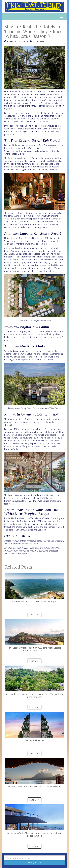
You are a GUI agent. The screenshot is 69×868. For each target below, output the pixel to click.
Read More (34, 615)
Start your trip (34, 863)
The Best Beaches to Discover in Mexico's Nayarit (34, 588)
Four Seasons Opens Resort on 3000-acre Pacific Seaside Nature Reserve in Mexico (34, 636)
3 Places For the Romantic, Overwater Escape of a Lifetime (34, 773)
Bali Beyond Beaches (34, 727)
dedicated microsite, (14, 524)
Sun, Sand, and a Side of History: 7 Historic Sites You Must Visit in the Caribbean (34, 682)
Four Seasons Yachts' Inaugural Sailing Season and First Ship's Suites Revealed (34, 821)
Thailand (42, 41)
